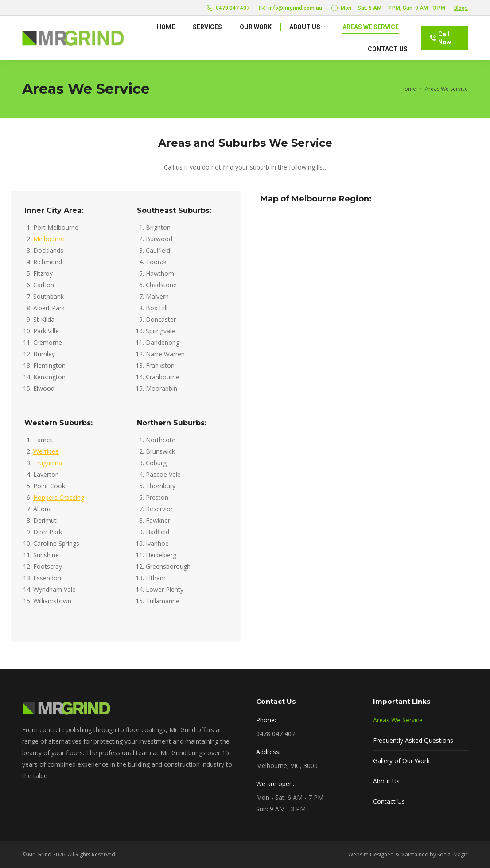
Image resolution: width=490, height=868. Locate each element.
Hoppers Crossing (59, 497)
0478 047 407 (228, 8)
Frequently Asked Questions (413, 740)
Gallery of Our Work (401, 761)
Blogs (461, 8)
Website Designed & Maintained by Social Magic (408, 854)
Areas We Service (398, 720)
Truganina (48, 463)
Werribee (46, 451)
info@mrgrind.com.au (290, 8)
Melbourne (49, 239)
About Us (386, 781)
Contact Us (389, 801)
